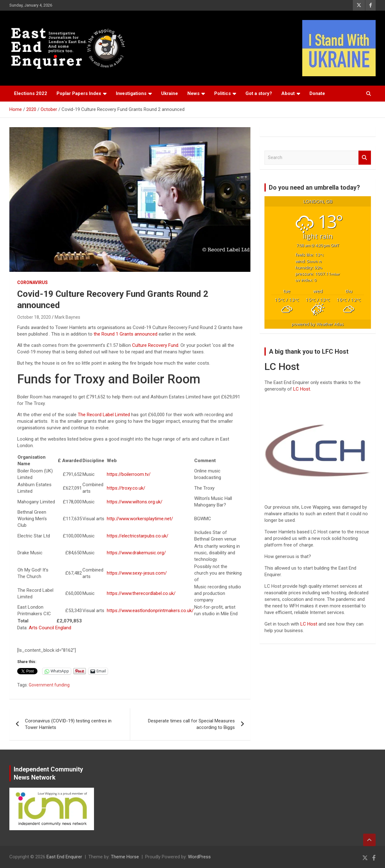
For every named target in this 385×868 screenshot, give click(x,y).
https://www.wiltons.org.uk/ (135, 502)
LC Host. (302, 389)
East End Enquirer (64, 857)
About (288, 93)
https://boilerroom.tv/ (129, 474)
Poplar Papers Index (79, 93)
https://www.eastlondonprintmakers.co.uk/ (150, 611)
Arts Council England (50, 628)
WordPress (199, 857)
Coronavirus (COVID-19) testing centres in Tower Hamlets (68, 724)
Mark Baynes (67, 317)
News (193, 93)
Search (365, 158)
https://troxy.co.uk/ (126, 488)
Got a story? (259, 93)
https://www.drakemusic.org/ (136, 553)
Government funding (49, 685)
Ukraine (170, 93)
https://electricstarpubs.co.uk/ (138, 536)
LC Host (309, 624)
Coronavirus (32, 282)
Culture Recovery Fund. (156, 345)
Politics (222, 93)
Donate (317, 93)
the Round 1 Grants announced (126, 334)
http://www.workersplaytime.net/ (140, 519)
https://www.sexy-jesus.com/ (137, 573)
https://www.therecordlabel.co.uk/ (141, 593)
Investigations (131, 93)
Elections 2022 (31, 93)
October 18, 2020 (34, 317)
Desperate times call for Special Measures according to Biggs (191, 724)
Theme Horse (125, 857)
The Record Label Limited (104, 415)
